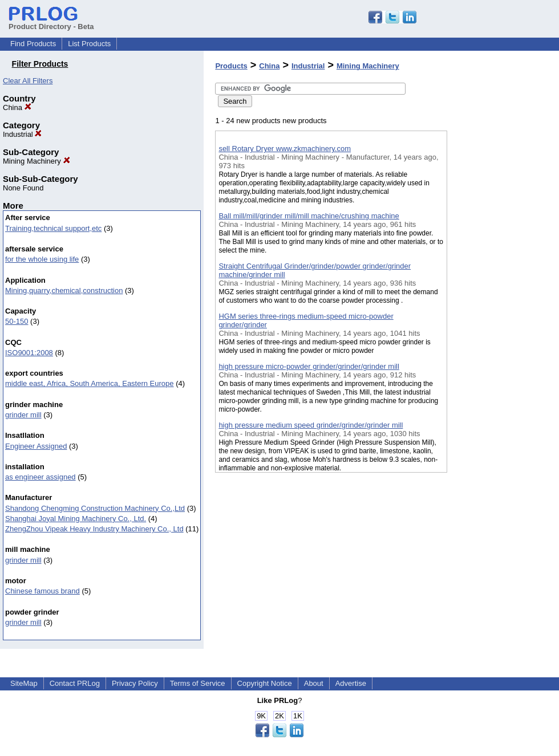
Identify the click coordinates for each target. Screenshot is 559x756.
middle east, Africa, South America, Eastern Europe (90, 383)
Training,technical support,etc (53, 228)
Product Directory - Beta (51, 22)
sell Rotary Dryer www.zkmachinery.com (285, 149)
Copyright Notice (265, 683)
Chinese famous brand (42, 591)
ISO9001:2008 (29, 353)
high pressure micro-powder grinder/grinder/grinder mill (309, 366)
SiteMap (24, 683)
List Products (89, 44)
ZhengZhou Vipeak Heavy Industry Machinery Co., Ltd (94, 529)
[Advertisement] (504, 296)
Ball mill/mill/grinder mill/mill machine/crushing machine (309, 216)
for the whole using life (42, 259)
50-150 (17, 321)
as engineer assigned (40, 477)
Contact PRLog (75, 683)
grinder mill (23, 415)
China (17, 107)
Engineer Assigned (36, 446)
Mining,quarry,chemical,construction (64, 290)
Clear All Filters (28, 81)
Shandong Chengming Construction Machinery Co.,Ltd (95, 508)
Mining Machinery (37, 161)
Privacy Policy (135, 683)
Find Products (33, 44)
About (314, 683)
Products (231, 66)
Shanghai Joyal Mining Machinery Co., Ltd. (76, 519)
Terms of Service (198, 683)
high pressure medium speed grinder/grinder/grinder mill (311, 425)
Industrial (22, 134)
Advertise (351, 683)
